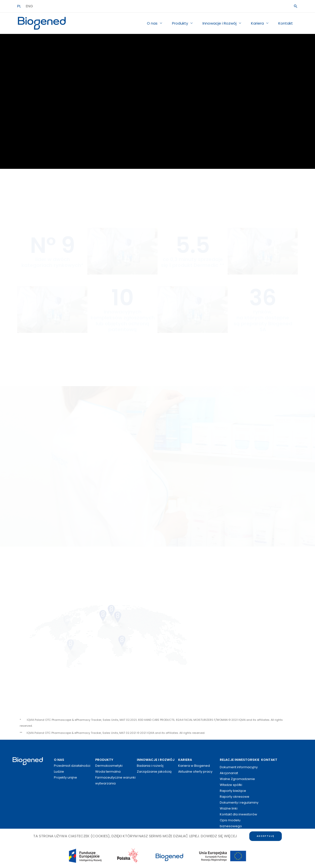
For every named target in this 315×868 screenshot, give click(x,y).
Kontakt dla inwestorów (238, 814)
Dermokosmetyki (109, 766)
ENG (29, 6)
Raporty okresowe (235, 797)
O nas (163, 23)
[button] (296, 6)
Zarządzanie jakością (154, 772)
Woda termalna (108, 772)
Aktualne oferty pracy (195, 772)
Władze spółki (231, 785)
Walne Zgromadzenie (237, 779)
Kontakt (287, 23)
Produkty (189, 23)
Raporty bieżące (233, 791)
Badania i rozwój (150, 766)
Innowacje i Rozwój (226, 23)
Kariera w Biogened (194, 766)
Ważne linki (229, 808)
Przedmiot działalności (72, 766)
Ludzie (59, 772)
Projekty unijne (65, 777)
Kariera (261, 23)
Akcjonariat (229, 773)
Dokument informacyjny (239, 767)
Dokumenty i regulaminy (239, 803)
